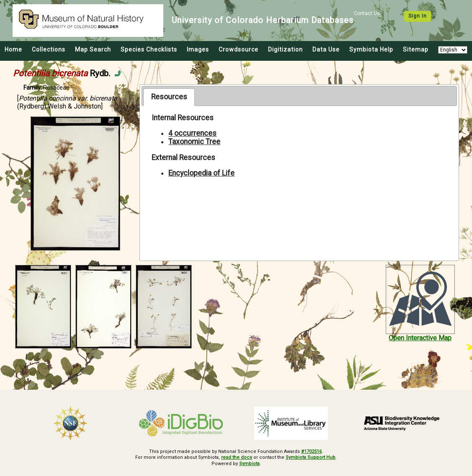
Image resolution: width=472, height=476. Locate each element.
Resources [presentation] (169, 97)
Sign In (418, 16)
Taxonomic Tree (194, 142)
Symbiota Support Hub (311, 457)
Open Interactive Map (420, 338)
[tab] (169, 97)
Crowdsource (239, 49)
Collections (49, 49)
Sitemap (416, 49)
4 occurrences (192, 133)
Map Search (93, 49)
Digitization (285, 49)
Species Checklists (149, 49)
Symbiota (249, 464)
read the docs (237, 457)
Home (13, 49)
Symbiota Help (371, 49)
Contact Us (367, 13)
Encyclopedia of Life (201, 173)
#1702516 (311, 451)
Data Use (326, 49)
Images (198, 49)
